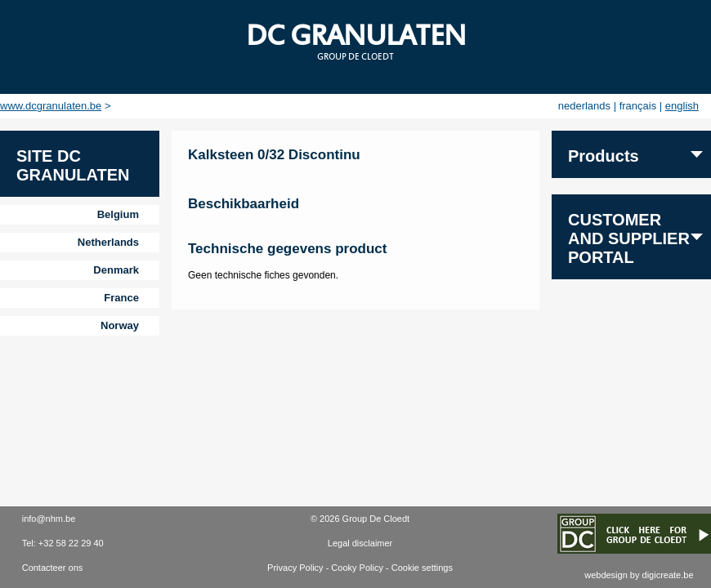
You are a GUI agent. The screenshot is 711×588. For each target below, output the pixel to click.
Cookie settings (422, 568)
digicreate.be (668, 575)
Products (604, 156)
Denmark (116, 270)
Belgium (118, 214)
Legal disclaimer (360, 543)
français (638, 106)
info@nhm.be (49, 519)
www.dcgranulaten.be (51, 106)
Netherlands (108, 242)
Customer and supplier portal (629, 238)
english (682, 106)
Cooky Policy (357, 568)
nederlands (584, 106)
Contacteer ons (53, 568)
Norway (120, 325)
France (121, 298)
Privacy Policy (295, 568)
